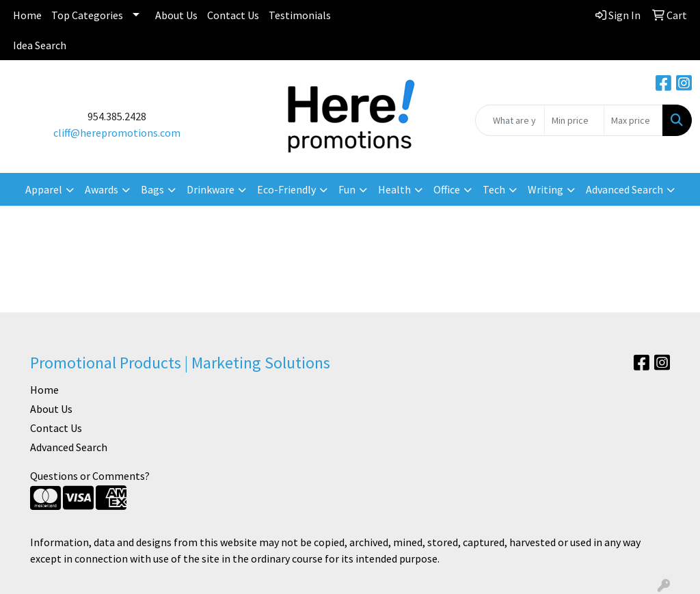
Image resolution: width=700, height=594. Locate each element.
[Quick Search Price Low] (574, 120)
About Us (176, 15)
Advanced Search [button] (624, 189)
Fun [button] (347, 189)
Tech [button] (494, 189)
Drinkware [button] (211, 189)
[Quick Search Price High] (633, 120)
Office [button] (447, 189)
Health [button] (394, 189)
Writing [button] (546, 189)
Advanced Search (69, 447)
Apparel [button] (44, 189)
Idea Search (40, 45)
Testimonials (300, 15)
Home (27, 15)
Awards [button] (102, 189)
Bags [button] (152, 189)
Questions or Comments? (90, 476)
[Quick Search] (510, 120)
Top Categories (87, 15)
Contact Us (233, 15)
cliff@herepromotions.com (117, 133)
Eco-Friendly (286, 189)
